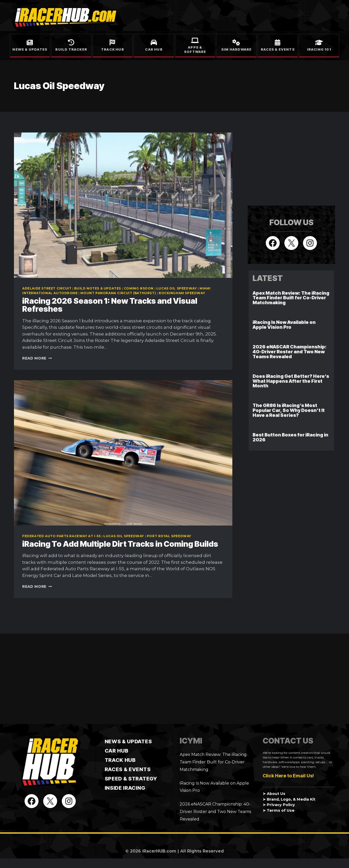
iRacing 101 (319, 49)
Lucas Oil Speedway (177, 288)
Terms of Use (281, 810)
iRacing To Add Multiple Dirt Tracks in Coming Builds (120, 544)
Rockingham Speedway (182, 293)
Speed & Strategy (131, 779)
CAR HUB (117, 751)
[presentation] (123, 205)
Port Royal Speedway (169, 536)
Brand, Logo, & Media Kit (291, 799)
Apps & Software (195, 49)
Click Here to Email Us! (288, 776)
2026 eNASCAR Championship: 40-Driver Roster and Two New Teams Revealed (290, 352)
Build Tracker (71, 49)
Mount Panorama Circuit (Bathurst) (118, 293)
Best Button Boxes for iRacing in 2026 (290, 437)
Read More (37, 358)
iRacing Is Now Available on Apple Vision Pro (284, 325)
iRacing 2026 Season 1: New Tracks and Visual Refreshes (110, 305)
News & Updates (30, 49)
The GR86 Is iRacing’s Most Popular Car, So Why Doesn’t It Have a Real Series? (289, 410)
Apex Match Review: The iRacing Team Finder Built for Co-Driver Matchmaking (291, 298)
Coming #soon (139, 288)
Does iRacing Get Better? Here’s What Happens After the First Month (291, 381)
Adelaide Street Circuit (47, 288)
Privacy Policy (281, 805)
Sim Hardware (236, 49)
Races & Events (278, 49)
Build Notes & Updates (98, 288)
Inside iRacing (125, 788)
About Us (276, 794)
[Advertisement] (286, 165)
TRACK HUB (120, 760)
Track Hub (113, 49)
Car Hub (154, 49)
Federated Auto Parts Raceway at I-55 (61, 536)
